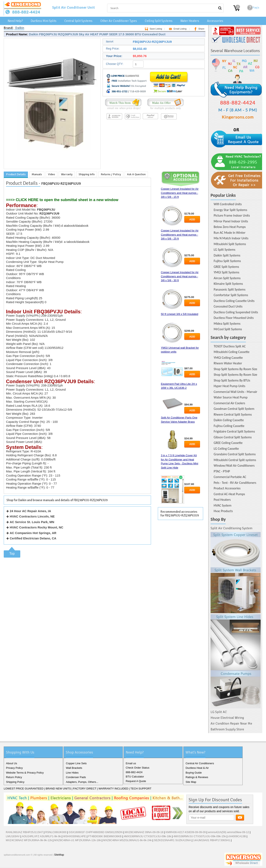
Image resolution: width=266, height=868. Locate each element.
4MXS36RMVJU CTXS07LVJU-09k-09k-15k (200, 836)
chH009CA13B (237, 836)
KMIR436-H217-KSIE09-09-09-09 (186, 832)
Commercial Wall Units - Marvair (235, 392)
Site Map (191, 782)
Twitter (14, 864)
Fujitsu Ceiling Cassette (229, 426)
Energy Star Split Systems (230, 210)
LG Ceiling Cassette (226, 449)
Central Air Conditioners (200, 763)
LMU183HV (13, 836)
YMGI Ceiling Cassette (228, 358)
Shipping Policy (15, 782)
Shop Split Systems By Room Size (235, 369)
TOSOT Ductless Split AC (230, 346)
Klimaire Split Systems (228, 284)
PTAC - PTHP (222, 471)
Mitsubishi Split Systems (230, 244)
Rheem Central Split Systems (233, 414)
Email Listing (177, 29)
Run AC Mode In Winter (229, 233)
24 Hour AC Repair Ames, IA (30, 511)
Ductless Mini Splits (44, 21)
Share (198, 29)
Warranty (67, 174)
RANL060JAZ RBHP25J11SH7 (24, 832)
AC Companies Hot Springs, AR (33, 533)
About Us (11, 763)
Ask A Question (136, 174)
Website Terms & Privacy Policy (25, 773)
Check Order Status (138, 768)
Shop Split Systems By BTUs (232, 380)
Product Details (16, 174)
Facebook (8, 864)
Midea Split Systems (227, 324)
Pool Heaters (222, 500)
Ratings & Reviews (197, 777)
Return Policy (14, 777)
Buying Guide (194, 773)
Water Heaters (190, 21)
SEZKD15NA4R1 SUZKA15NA (172, 840)
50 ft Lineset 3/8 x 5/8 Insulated (180, 314)
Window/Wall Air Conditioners (234, 466)
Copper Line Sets (76, 763)
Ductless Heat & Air (197, 768)
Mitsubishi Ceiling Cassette (232, 352)
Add (192, 219)
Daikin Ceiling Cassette (229, 420)
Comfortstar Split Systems (231, 295)
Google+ (21, 864)
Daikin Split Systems (227, 255)
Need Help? (15, 21)
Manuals (37, 174)
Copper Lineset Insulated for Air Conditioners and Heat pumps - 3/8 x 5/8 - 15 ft (180, 193)
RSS (34, 864)
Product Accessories (227, 488)
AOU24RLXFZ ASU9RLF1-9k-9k (41, 836)
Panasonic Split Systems (229, 289)
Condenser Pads (76, 777)
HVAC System (223, 505)
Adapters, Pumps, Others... (82, 782)
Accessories (215, 21)
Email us (131, 763)
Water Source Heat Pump (231, 397)
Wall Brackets (74, 768)
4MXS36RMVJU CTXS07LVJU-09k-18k (148, 836)
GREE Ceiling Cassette (228, 443)
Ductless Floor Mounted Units (234, 318)
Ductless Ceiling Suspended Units (236, 312)
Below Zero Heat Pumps (230, 227)
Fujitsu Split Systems (227, 261)
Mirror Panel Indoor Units (231, 221)
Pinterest (28, 864)
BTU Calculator (135, 777)
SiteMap (59, 855)
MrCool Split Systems (228, 329)
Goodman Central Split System (234, 409)
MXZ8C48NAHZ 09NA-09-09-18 (144, 832)
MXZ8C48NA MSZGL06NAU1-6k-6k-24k (128, 840)
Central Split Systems (78, 21)
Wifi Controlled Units (228, 204)
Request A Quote (136, 781)
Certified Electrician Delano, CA (33, 538)
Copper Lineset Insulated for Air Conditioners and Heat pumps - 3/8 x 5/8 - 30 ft (180, 276)
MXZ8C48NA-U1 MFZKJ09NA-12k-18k (78, 840)
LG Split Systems (225, 250)
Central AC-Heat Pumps (229, 494)
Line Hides (72, 773)
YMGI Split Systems (226, 272)
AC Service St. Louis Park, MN (32, 522)
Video (52, 174)
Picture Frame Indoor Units (232, 215)
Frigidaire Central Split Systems (234, 431)
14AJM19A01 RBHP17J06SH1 (212, 840)
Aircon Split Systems (227, 278)
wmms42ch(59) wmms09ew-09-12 (228, 832)
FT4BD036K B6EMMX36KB (105, 836)
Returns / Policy (111, 174)
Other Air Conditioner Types (119, 21)
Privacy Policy (14, 768)
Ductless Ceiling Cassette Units (234, 301)
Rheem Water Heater (228, 363)
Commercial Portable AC (230, 477)
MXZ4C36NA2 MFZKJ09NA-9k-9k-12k (29, 840)
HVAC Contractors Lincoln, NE (32, 516)
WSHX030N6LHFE (75, 836)
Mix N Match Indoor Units (231, 238)
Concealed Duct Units (228, 306)
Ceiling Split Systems (159, 21)
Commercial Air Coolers (229, 403)
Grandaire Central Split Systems (235, 454)
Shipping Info (87, 174)
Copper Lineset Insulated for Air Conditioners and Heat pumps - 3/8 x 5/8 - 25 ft (180, 235)
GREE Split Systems (226, 267)
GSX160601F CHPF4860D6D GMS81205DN (96, 832)
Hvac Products (223, 511)
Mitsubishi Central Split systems (235, 460)
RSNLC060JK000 (56, 832)
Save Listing (153, 29)
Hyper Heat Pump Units (229, 386)
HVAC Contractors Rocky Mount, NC (37, 527)
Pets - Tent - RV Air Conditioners (235, 483)
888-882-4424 (134, 772)
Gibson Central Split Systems (233, 437)
